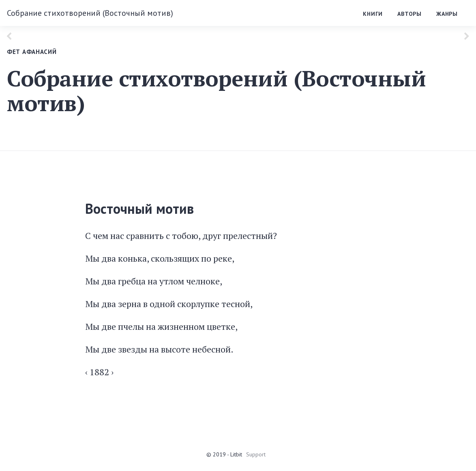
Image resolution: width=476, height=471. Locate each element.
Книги (373, 14)
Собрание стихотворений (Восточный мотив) (90, 13)
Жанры (447, 14)
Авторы (410, 14)
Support (256, 454)
